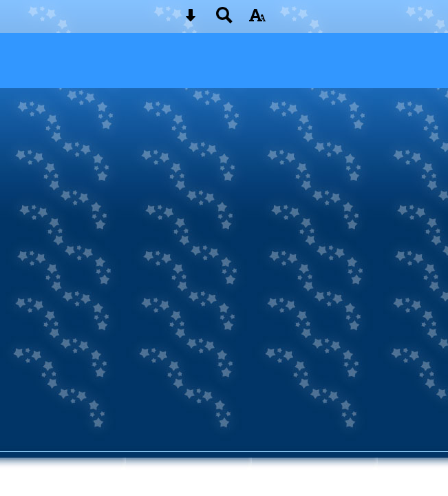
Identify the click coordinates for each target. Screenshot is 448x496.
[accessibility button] (257, 20)
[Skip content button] (191, 20)
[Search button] (224, 20)
